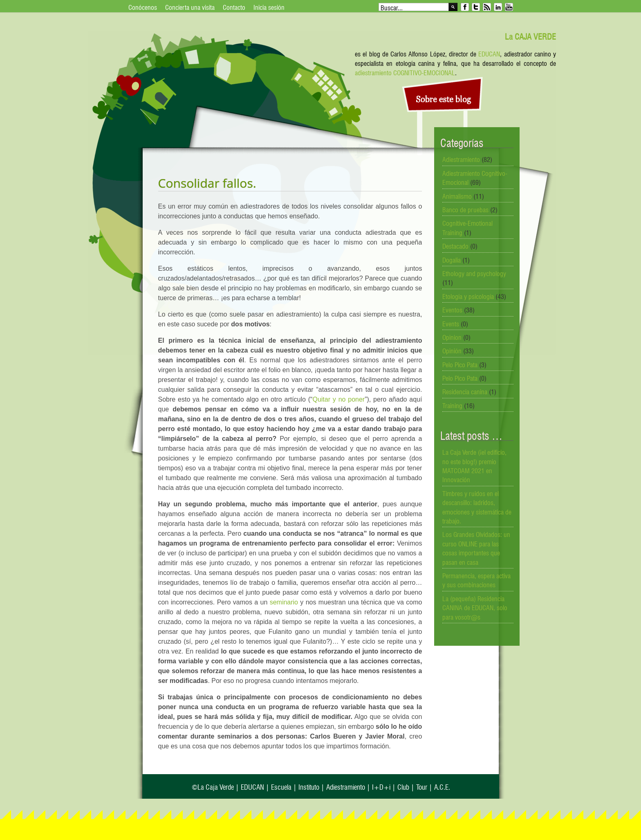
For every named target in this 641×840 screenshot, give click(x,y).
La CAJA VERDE (530, 36)
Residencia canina (465, 391)
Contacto (234, 7)
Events (451, 323)
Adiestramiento (461, 159)
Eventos (452, 309)
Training (452, 405)
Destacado (455, 245)
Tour (422, 786)
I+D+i (381, 786)
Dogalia (452, 259)
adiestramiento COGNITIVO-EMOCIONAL (405, 72)
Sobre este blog (444, 100)
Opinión (452, 350)
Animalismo (457, 195)
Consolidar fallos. (207, 183)
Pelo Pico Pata (460, 364)
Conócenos (143, 7)
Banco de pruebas (465, 209)
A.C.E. (442, 786)
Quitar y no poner (338, 399)
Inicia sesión (269, 7)
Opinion (452, 337)
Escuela (281, 786)
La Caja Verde (216, 786)
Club (403, 786)
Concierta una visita (190, 7)
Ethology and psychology (474, 273)
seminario (284, 602)
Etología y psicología (468, 296)
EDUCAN (489, 53)
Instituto (309, 786)
